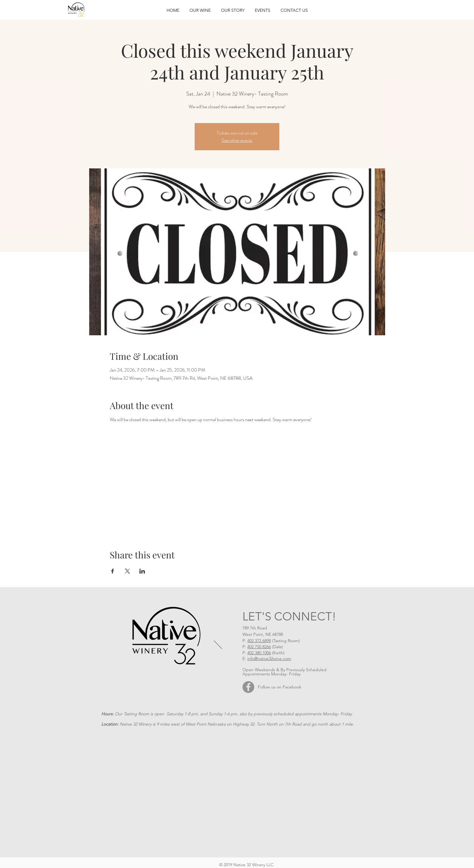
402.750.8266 (259, 647)
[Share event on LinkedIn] (142, 571)
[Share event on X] (127, 571)
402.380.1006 (259, 653)
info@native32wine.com (269, 658)
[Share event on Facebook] (113, 571)
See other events (237, 140)
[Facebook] (248, 687)
